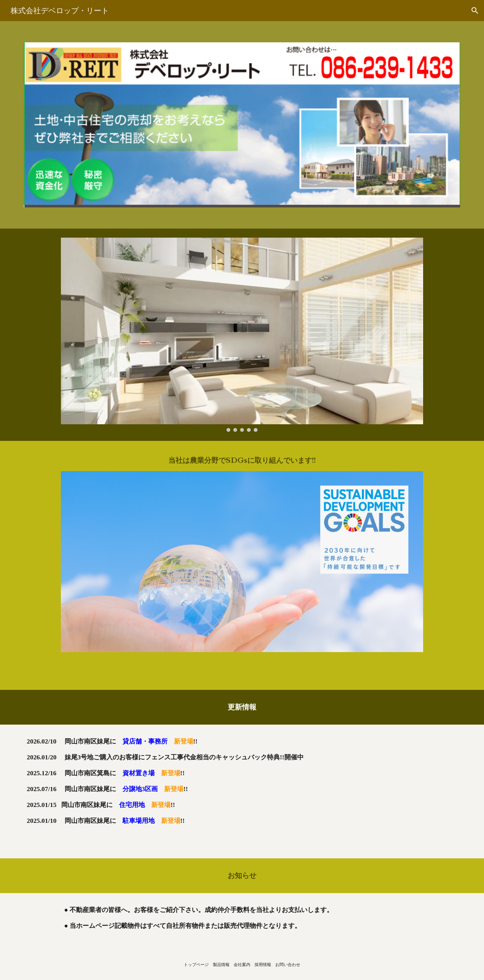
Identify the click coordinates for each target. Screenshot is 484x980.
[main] (242, 461)
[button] (475, 11)
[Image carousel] (242, 335)
